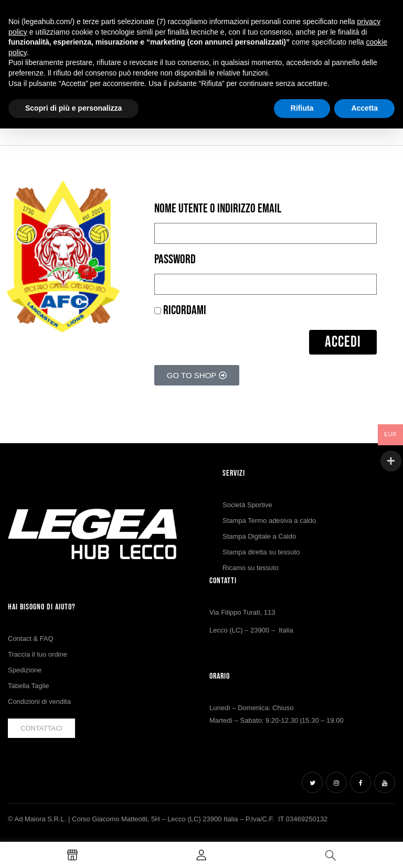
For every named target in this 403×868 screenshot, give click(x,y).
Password (175, 259)
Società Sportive (247, 505)
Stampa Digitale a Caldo (259, 536)
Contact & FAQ (31, 639)
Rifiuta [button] (302, 108)
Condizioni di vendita (39, 701)
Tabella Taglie (29, 686)
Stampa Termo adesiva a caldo (269, 521)
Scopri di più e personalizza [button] (73, 108)
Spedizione (25, 670)
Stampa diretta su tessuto (261, 552)
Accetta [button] (364, 108)
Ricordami (180, 310)
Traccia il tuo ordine (38, 654)
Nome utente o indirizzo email (218, 208)
